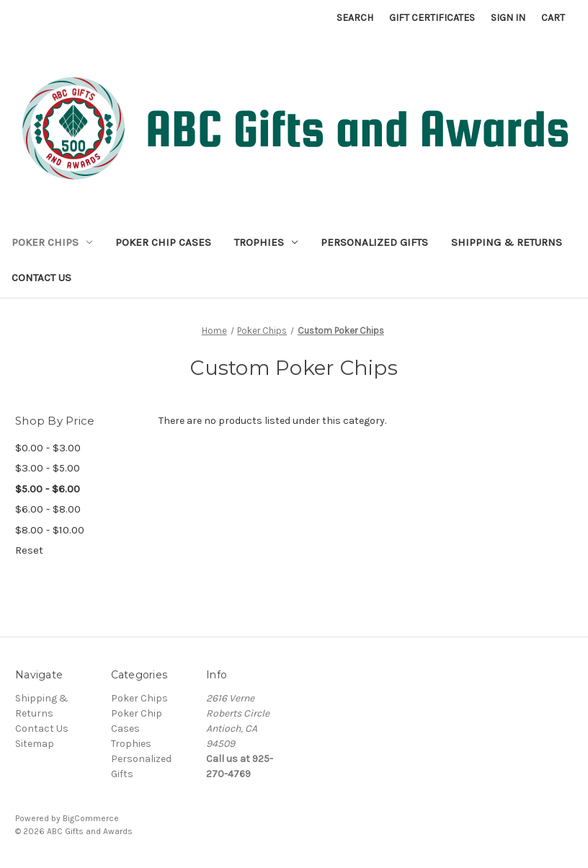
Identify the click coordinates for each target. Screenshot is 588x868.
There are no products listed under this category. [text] (272, 421)
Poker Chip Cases (163, 242)
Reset (29, 550)
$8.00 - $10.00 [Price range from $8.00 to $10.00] (50, 530)
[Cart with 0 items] (553, 18)
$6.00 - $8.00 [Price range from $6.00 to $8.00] (48, 509)
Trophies (266, 242)
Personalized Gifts (374, 242)
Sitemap (35, 744)
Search (355, 18)
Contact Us (41, 278)
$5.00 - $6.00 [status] (48, 489)
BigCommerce (91, 818)
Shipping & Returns (507, 242)
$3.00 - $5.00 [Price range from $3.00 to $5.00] (48, 468)
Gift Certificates (432, 18)
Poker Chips (52, 242)
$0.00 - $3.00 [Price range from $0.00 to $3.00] (48, 448)
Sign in (508, 18)
